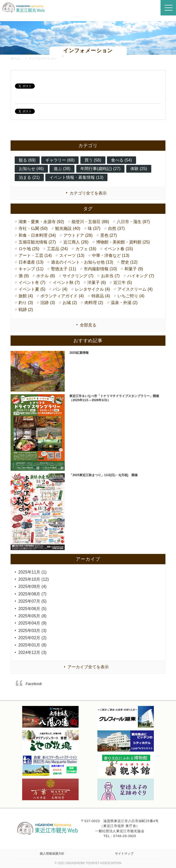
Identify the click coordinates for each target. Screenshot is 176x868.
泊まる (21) (29, 177)
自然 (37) (116, 228)
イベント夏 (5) (32, 289)
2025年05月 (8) (32, 616)
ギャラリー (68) (60, 160)
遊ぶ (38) (62, 169)
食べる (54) (121, 160)
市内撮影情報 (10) (100, 269)
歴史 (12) (129, 262)
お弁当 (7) (110, 276)
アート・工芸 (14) (35, 255)
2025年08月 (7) (32, 594)
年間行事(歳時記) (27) (100, 169)
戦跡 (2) (26, 310)
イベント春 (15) (118, 249)
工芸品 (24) (57, 249)
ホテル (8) (46, 276)
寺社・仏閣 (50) (33, 228)
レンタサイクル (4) (93, 289)
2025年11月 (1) (32, 572)
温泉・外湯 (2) (124, 303)
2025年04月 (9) (32, 623)
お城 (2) (70, 303)
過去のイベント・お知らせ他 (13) (82, 262)
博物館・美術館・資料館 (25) (123, 242)
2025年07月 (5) (32, 601)
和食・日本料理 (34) (37, 235)
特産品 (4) (101, 296)
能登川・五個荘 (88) (90, 222)
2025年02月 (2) (32, 638)
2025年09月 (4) (32, 587)
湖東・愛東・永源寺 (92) (41, 222)
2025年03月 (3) (32, 631)
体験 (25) (139, 169)
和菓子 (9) (134, 269)
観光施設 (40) (68, 228)
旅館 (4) (26, 296)
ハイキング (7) (141, 276)
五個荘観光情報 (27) (37, 242)
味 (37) (94, 228)
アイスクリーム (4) (135, 289)
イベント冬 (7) (32, 283)
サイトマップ (124, 854)
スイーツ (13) (72, 255)
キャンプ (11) (31, 269)
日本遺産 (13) (31, 262)
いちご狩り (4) (131, 296)
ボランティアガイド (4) (62, 296)
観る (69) (27, 160)
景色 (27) (109, 235)
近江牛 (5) (123, 283)
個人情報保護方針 (52, 854)
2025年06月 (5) (32, 609)
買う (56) (93, 160)
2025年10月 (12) (33, 579)
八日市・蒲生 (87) (133, 222)
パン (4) (60, 289)
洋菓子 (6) (97, 283)
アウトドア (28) (78, 235)
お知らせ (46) (31, 169)
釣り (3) (26, 303)
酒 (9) (24, 276)
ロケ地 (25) (29, 249)
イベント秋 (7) (66, 283)
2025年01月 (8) (32, 645)
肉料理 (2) (94, 303)
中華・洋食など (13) (111, 255)
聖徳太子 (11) (64, 269)
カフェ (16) (86, 249)
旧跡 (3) (48, 303)
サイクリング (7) (78, 276)
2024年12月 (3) (32, 652)
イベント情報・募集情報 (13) (76, 177)
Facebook (34, 684)
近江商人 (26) (76, 242)
